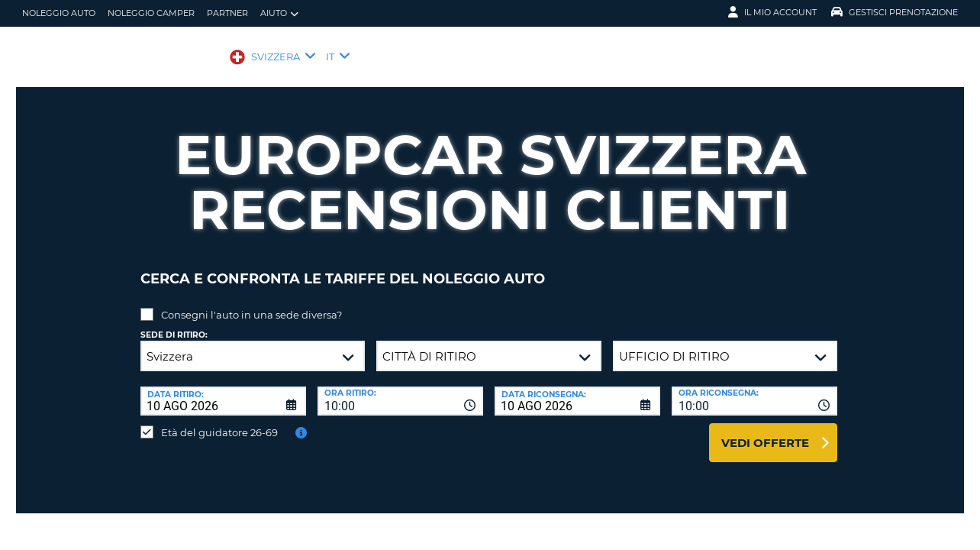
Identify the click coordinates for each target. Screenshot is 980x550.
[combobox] (400, 390)
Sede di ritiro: (174, 324)
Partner (227, 13)
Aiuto (279, 13)
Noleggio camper (151, 13)
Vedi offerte (765, 431)
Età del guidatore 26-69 (219, 421)
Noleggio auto (59, 13)
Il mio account (772, 12)
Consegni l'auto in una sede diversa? (251, 303)
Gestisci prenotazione (895, 12)
